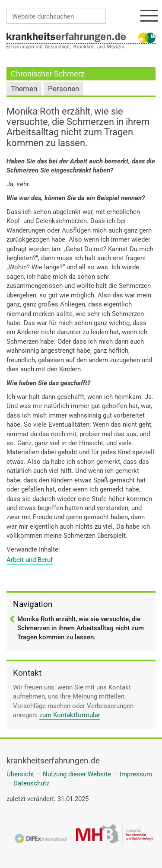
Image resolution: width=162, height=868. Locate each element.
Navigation (33, 604)
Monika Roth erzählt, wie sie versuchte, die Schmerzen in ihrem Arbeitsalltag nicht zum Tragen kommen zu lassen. (81, 628)
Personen (64, 89)
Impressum (136, 774)
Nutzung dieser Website (77, 774)
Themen (24, 89)
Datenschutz (31, 783)
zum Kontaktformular (70, 715)
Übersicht (20, 774)
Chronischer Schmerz (48, 74)
